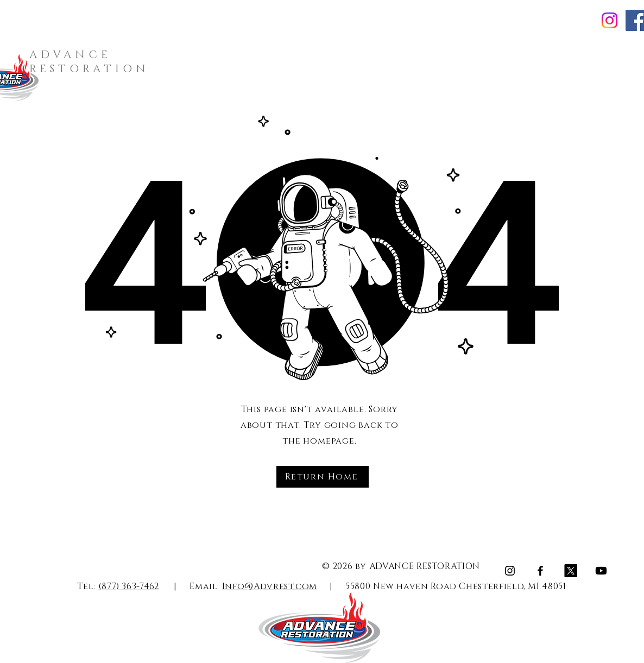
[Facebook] (540, 571)
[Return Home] (323, 477)
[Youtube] (601, 571)
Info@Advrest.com (270, 586)
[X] (571, 571)
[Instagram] (610, 20)
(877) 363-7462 (129, 586)
